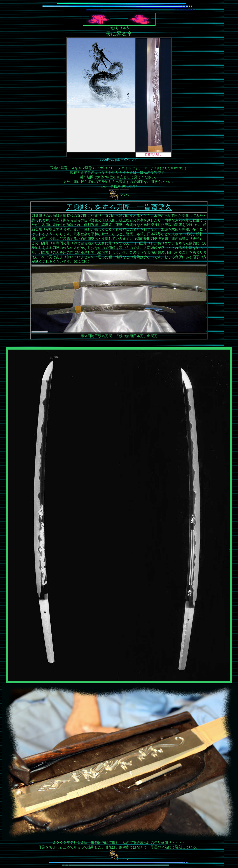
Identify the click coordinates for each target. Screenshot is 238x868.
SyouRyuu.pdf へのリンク (119, 159)
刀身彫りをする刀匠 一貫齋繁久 (119, 207)
